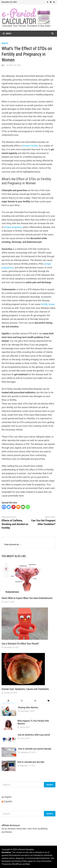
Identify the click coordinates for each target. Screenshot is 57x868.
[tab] (8, 701)
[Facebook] (4, 507)
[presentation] (8, 701)
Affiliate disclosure (11, 825)
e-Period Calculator (26, 849)
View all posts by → (13, 544)
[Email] (23, 507)
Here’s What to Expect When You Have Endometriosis (27, 598)
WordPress (17, 864)
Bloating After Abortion (28, 707)
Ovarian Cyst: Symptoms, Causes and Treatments (25, 689)
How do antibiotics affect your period (34, 735)
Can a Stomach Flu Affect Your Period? (20, 644)
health (5, 43)
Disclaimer (6, 861)
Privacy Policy (21, 861)
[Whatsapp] (28, 507)
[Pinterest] (14, 507)
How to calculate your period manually (35, 749)
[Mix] (18, 507)
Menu (7, 34)
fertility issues (48, 304)
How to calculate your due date (31, 762)
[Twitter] (9, 507)
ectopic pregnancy (13, 227)
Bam (28, 864)
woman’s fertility (30, 146)
